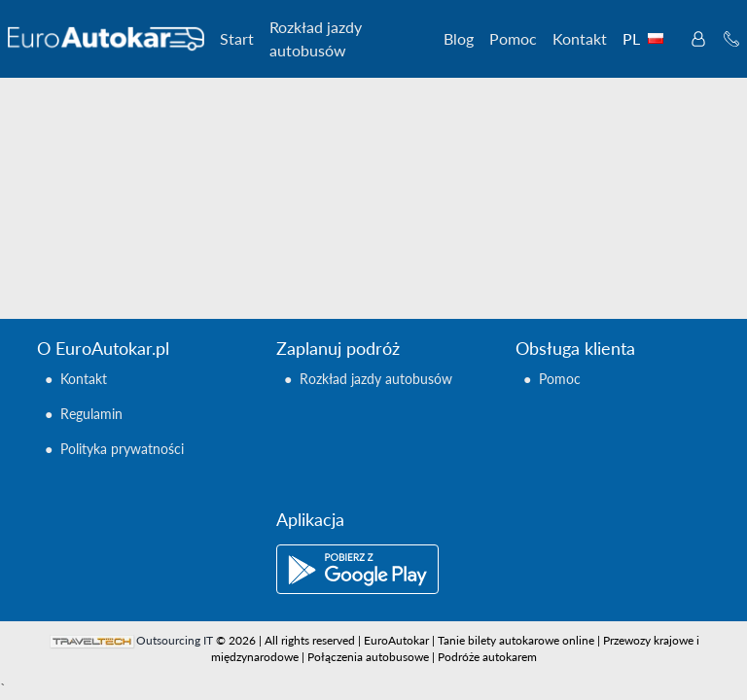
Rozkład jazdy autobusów (316, 38)
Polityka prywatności (122, 449)
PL (647, 38)
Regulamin (91, 414)
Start (237, 38)
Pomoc (513, 38)
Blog (459, 38)
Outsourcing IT (175, 640)
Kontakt (580, 38)
